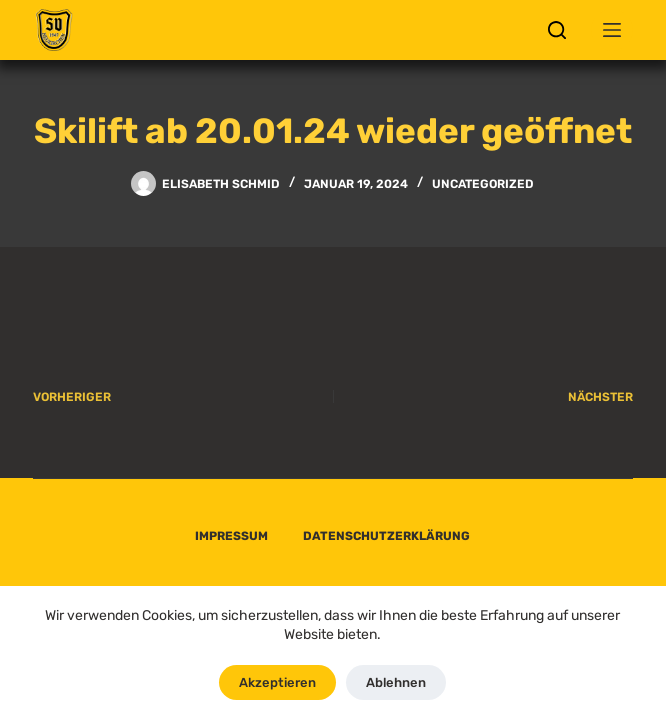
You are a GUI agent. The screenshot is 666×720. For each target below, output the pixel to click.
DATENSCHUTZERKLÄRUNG (386, 536)
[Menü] (612, 30)
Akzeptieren (277, 682)
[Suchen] (557, 30)
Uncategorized (483, 184)
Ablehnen (396, 682)
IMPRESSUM (231, 536)
